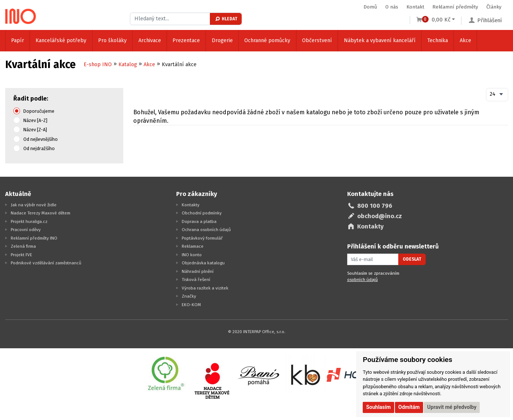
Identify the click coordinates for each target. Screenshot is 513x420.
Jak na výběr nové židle (34, 205)
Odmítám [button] (409, 407)
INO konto (192, 255)
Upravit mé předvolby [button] (452, 407)
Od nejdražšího (39, 148)
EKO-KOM (191, 305)
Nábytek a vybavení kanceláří (380, 40)
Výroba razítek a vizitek (205, 288)
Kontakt (415, 7)
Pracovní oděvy (26, 230)
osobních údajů (363, 280)
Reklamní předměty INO (34, 238)
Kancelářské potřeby (61, 40)
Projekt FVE (21, 255)
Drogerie (222, 40)
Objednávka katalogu (203, 263)
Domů (370, 7)
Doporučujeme (39, 111)
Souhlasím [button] (378, 407)
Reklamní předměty (455, 7)
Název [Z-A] (35, 130)
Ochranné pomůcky (267, 40)
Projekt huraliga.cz (29, 221)
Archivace (150, 40)
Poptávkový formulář (202, 238)
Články (494, 7)
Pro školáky (112, 40)
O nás (392, 7)
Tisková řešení (196, 280)
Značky (189, 296)
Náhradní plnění (198, 271)
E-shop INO (98, 65)
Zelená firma (23, 246)
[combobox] (497, 95)
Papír (18, 40)
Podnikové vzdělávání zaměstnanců (46, 263)
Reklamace (193, 246)
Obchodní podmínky (202, 213)
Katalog (128, 65)
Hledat (226, 19)
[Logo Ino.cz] (21, 16)
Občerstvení (317, 40)
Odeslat (412, 259)
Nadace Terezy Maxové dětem (41, 213)
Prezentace (186, 40)
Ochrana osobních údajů (206, 230)
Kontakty (191, 205)
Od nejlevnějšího (41, 139)
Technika (437, 40)
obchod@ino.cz (380, 216)
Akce (465, 40)
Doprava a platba (199, 221)
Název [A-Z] (35, 120)
